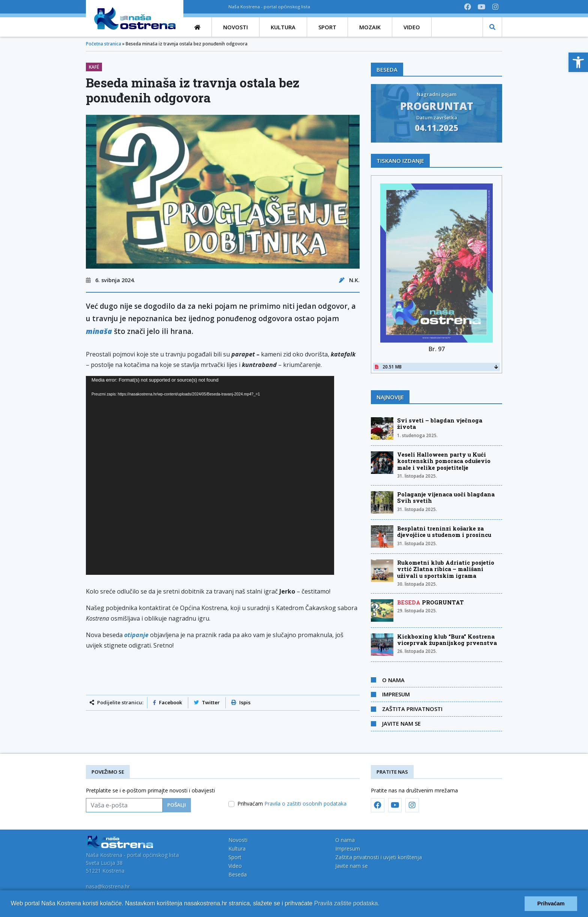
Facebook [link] (168, 702)
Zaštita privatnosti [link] (412, 709)
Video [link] (235, 866)
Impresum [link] (396, 694)
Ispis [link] (241, 702)
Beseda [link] (238, 874)
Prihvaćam (292, 804)
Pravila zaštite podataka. (347, 903)
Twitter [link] (207, 702)
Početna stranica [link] (103, 44)
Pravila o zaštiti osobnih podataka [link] (305, 804)
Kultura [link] (237, 849)
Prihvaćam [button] (551, 903)
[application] (210, 475)
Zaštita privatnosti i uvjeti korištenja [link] (379, 857)
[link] (578, 62)
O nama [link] (393, 680)
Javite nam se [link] (401, 723)
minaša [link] (99, 331)
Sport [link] (235, 857)
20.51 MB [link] (436, 367)
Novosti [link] (238, 840)
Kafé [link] (94, 67)
